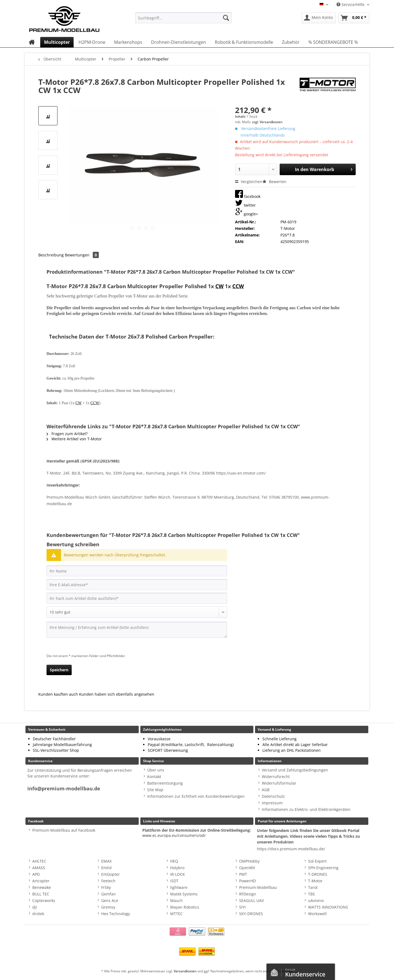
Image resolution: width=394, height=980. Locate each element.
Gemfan (108, 894)
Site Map (155, 790)
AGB (266, 790)
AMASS (39, 868)
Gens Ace (110, 900)
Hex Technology (116, 914)
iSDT (174, 881)
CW (219, 286)
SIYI (242, 907)
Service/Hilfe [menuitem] (351, 5)
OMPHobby (249, 861)
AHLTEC (39, 861)
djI (35, 907)
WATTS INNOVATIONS (328, 907)
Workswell (317, 914)
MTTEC (176, 914)
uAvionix (316, 900)
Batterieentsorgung (165, 783)
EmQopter (111, 874)
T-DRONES (318, 874)
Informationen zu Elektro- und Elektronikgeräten (306, 809)
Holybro (177, 868)
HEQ (174, 861)
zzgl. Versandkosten (267, 122)
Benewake (42, 887)
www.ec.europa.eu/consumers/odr (174, 835)
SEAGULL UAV (251, 900)
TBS (312, 894)
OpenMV (247, 868)
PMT (243, 874)
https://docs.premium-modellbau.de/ (291, 849)
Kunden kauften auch (58, 694)
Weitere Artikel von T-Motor (74, 439)
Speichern (59, 670)
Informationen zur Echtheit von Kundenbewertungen (196, 796)
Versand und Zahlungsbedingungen (295, 770)
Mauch (176, 900)
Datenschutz (273, 796)
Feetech (108, 881)
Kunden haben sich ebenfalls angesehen (117, 694)
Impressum (272, 803)
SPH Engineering (323, 868)
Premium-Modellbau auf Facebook (64, 830)
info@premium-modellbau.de (64, 789)
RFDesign (248, 894)
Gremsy (108, 907)
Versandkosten (185, 971)
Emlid (106, 868)
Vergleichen (249, 182)
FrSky (106, 887)
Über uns (156, 770)
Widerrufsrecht (276, 777)
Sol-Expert (317, 861)
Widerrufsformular (279, 783)
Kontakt (154, 777)
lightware (179, 887)
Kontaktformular (276, 971)
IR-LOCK (178, 874)
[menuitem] (183, 20)
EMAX (106, 861)
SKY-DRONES (251, 914)
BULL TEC (41, 894)
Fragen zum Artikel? (67, 434)
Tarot (313, 887)
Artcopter (41, 881)
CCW (238, 286)
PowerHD (247, 881)
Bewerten (274, 182)
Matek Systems (184, 894)
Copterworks (44, 900)
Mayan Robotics (185, 907)
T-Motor (315, 881)
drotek (38, 914)
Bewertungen (82, 255)
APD (36, 874)
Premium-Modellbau (258, 887)
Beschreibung (51, 255)
